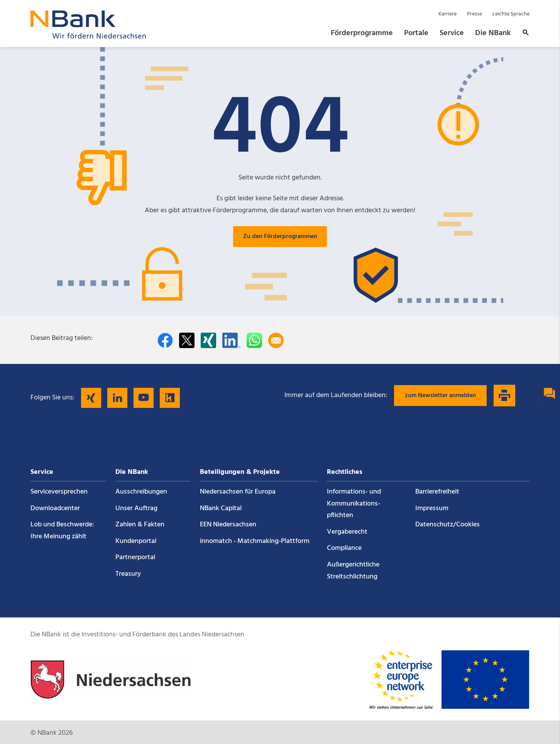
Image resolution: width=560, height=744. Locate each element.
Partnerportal (135, 557)
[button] (523, 33)
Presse (475, 14)
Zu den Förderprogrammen (280, 237)
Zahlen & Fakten (140, 525)
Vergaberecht (347, 532)
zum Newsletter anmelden (440, 396)
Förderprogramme (362, 33)
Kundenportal (136, 541)
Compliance (344, 548)
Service (452, 33)
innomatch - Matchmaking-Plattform (255, 541)
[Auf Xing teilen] (208, 340)
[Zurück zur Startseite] (88, 36)
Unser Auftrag (136, 508)
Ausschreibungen (141, 492)
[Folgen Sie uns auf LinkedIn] (117, 398)
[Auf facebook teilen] (165, 340)
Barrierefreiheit (437, 492)
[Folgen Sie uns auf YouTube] (144, 398)
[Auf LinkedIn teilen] (231, 340)
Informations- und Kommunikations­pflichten (354, 504)
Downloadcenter (55, 508)
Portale (416, 33)
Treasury (128, 574)
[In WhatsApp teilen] (254, 340)
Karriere (447, 14)
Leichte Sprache (511, 14)
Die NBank (493, 33)
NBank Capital (221, 508)
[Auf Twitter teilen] (187, 340)
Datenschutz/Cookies (447, 525)
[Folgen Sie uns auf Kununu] (170, 398)
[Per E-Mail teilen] (276, 340)
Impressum (432, 508)
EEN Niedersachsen (228, 525)
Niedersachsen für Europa (238, 492)
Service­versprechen (59, 492)
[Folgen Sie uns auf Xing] (91, 398)
